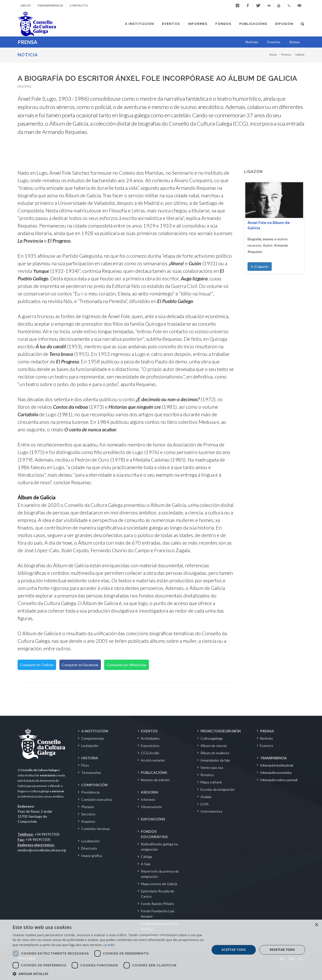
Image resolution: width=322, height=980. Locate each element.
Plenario (88, 807)
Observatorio (151, 807)
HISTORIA (90, 758)
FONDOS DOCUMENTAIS (154, 834)
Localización (91, 841)
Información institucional (276, 765)
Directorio (89, 848)
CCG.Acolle (150, 753)
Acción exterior (153, 760)
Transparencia (50, 5)
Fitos (85, 765)
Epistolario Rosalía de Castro (157, 894)
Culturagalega (212, 738)
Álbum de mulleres (215, 753)
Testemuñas (91, 772)
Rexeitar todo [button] (282, 950)
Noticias (267, 738)
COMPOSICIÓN (94, 785)
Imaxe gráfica (92, 856)
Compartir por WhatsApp (127, 665)
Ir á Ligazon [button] (260, 266)
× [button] (316, 925)
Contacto (79, 5)
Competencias (93, 738)
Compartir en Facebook (80, 665)
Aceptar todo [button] (234, 950)
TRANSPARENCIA (273, 758)
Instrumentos (211, 811)
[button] (108, 974)
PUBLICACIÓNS (154, 772)
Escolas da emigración (218, 789)
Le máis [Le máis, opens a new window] (109, 945)
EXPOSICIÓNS (153, 819)
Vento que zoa (212, 767)
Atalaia (206, 797)
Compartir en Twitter (37, 665)
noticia (300, 54)
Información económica (276, 772)
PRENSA (267, 731)
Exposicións (150, 746)
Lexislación (90, 746)
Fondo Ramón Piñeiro (157, 904)
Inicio (26, 5)
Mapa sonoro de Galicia (159, 884)
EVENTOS (149, 731)
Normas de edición (155, 780)
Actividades (150, 738)
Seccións (88, 814)
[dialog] (161, 950)
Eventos (267, 746)
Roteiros (207, 775)
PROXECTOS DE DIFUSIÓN (220, 731)
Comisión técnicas (96, 829)
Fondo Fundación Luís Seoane (158, 914)
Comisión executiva (97, 799)
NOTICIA (28, 55)
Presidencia (90, 792)
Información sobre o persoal (279, 780)
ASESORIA (150, 792)
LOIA (205, 804)
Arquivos (88, 821)
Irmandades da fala (215, 760)
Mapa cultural (211, 782)
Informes (148, 799)
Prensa (286, 54)
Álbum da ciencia (214, 746)
